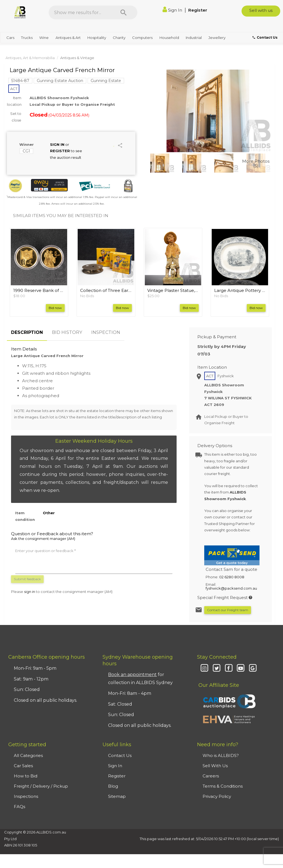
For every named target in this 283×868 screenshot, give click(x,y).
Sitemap (117, 796)
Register (198, 10)
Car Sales (23, 766)
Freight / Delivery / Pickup (41, 786)
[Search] (124, 12)
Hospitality (97, 38)
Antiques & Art (68, 38)
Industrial (194, 38)
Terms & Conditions (223, 786)
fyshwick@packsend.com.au (231, 588)
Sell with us (261, 10)
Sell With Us (215, 766)
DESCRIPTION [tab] (27, 332)
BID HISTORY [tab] (67, 332)
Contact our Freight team (228, 610)
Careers (211, 776)
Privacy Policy (217, 796)
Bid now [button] (55, 308)
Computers (142, 38)
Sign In (173, 10)
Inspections (26, 796)
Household (169, 38)
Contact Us (120, 755)
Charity (119, 38)
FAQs (19, 807)
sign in (30, 592)
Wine (44, 38)
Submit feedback (27, 579)
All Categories (28, 755)
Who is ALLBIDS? (221, 755)
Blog (113, 786)
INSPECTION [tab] (106, 332)
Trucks (27, 38)
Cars (10, 38)
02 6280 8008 (232, 577)
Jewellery (217, 38)
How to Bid (26, 776)
